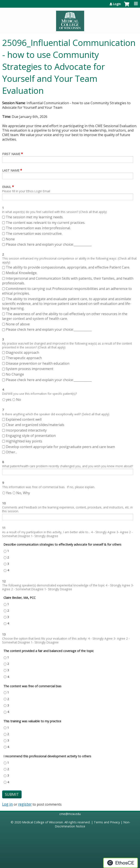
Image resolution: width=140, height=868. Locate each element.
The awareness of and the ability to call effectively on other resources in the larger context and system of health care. (65, 316)
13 (4, 634)
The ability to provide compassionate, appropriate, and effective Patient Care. (68, 267)
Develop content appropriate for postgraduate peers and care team (60, 447)
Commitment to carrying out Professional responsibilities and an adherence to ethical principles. (67, 291)
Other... (11, 452)
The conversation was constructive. (34, 234)
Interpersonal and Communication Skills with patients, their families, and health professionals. (68, 281)
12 (4, 581)
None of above (18, 324)
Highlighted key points (24, 441)
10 (4, 503)
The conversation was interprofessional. (38, 228)
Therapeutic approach (24, 358)
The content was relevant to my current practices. (45, 223)
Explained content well (24, 419)
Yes (9, 493)
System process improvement (30, 369)
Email (7, 187)
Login (117, 4)
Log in (7, 804)
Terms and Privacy (107, 822)
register (25, 804)
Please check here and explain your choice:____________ (49, 244)
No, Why (23, 493)
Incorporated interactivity (26, 430)
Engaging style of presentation (31, 436)
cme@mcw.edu (70, 814)
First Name (11, 154)
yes (9, 399)
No (19, 399)
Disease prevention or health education (38, 363)
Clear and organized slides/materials (35, 425)
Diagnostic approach (23, 352)
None (10, 239)
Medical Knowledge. (22, 273)
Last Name (11, 170)
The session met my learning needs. (35, 217)
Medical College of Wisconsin (42, 822)
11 (4, 528)
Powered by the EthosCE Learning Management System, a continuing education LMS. (121, 863)
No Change (15, 374)
